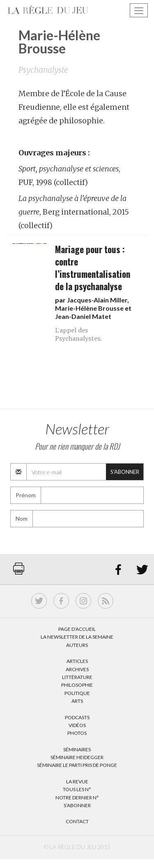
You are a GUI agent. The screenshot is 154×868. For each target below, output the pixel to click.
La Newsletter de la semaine (77, 637)
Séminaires (77, 749)
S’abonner (77, 805)
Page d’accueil (77, 629)
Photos (77, 733)
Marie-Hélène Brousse (89, 308)
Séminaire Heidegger (77, 757)
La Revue (77, 781)
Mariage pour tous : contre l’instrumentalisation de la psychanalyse (93, 268)
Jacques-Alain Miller (97, 300)
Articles (77, 661)
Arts (77, 701)
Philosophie (77, 685)
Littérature (77, 677)
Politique (77, 693)
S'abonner (125, 472)
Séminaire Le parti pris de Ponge (77, 765)
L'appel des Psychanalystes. (78, 334)
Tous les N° (77, 789)
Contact (77, 821)
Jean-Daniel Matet (83, 316)
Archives (77, 669)
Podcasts (77, 717)
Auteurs (77, 645)
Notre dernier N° (77, 798)
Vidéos (77, 725)
